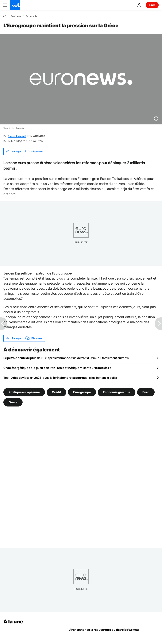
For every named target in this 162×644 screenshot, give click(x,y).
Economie (32, 16)
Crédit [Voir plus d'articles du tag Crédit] (56, 392)
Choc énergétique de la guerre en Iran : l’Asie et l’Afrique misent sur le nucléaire (57, 368)
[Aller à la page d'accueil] (15, 5)
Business (16, 16)
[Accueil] (5, 16)
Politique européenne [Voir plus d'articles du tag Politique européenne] (24, 392)
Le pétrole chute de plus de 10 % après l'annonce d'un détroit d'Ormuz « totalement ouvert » (66, 358)
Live (152, 5)
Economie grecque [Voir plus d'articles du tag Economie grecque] (117, 392)
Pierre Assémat (17, 136)
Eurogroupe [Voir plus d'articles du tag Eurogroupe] (82, 392)
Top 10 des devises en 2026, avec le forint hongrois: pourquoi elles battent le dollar (60, 378)
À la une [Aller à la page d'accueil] (13, 622)
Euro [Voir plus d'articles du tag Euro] (146, 392)
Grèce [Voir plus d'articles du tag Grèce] (13, 402)
